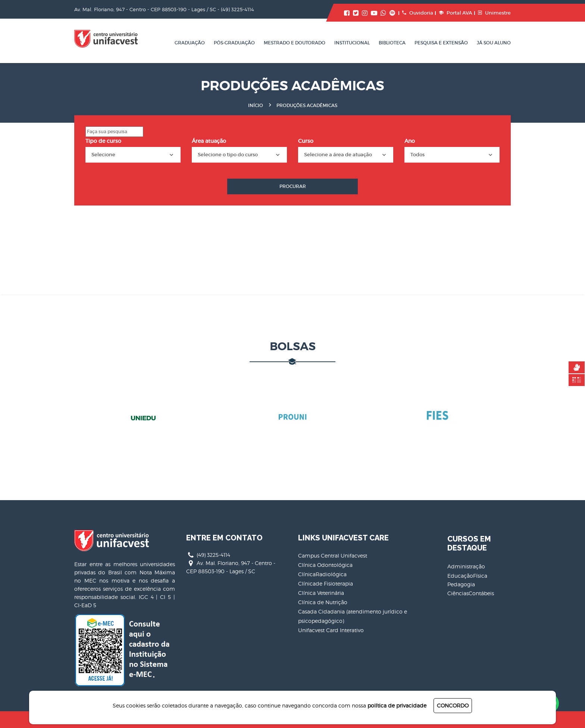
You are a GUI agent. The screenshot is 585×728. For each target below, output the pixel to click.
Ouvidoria (418, 13)
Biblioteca (392, 43)
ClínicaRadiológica (322, 574)
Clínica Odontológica (325, 565)
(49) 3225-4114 (237, 9)
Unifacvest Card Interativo (331, 630)
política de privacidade (397, 705)
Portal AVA (456, 13)
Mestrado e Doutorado (295, 43)
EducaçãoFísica (467, 576)
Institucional (352, 43)
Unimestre (494, 13)
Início (256, 105)
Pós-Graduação (234, 43)
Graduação (190, 43)
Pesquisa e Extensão (441, 43)
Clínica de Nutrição (323, 602)
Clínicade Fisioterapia (326, 583)
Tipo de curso (103, 141)
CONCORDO (453, 705)
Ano (410, 141)
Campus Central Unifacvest (333, 556)
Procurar (293, 186)
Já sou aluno (494, 43)
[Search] (114, 132)
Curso (306, 141)
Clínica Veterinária (321, 593)
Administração (466, 566)
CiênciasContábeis (471, 593)
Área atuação (209, 141)
